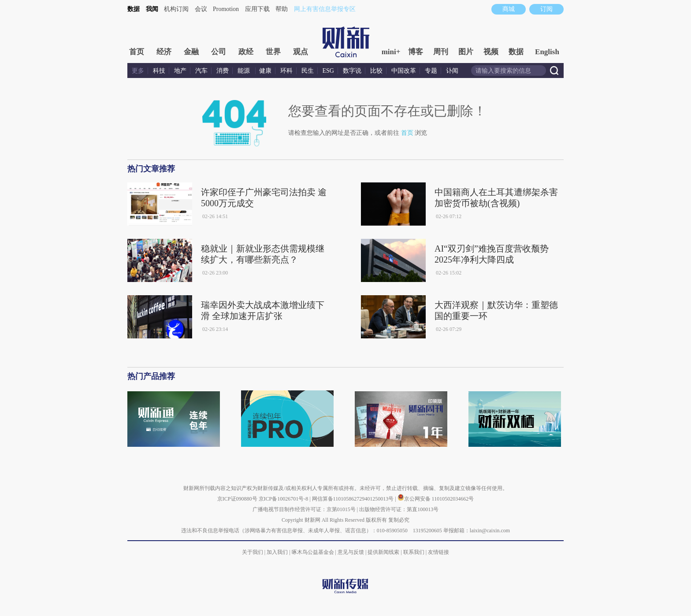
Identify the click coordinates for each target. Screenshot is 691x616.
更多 (138, 71)
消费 (223, 71)
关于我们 (253, 552)
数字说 (352, 71)
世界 (273, 52)
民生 (308, 71)
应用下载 (257, 9)
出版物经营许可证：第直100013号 (399, 509)
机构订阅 (176, 9)
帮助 (282, 9)
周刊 (441, 52)
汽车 (201, 71)
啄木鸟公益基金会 (314, 552)
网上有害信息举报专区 (325, 9)
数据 (134, 9)
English (547, 52)
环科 (286, 71)
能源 (245, 71)
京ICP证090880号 (237, 499)
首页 (137, 52)
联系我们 (414, 552)
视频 (491, 52)
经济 (164, 52)
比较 (376, 71)
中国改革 (404, 71)
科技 (159, 71)
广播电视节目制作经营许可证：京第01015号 (304, 509)
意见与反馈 (351, 552)
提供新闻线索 (383, 552)
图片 (466, 52)
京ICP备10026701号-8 (284, 499)
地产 (180, 71)
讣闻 (452, 71)
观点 (301, 52)
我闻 (152, 9)
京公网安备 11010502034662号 (436, 499)
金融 (191, 52)
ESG (328, 71)
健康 (265, 71)
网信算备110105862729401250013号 (354, 499)
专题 (431, 71)
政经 (246, 52)
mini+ (391, 52)
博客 (416, 52)
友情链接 (438, 552)
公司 (219, 52)
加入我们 (277, 552)
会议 (201, 9)
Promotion (226, 9)
